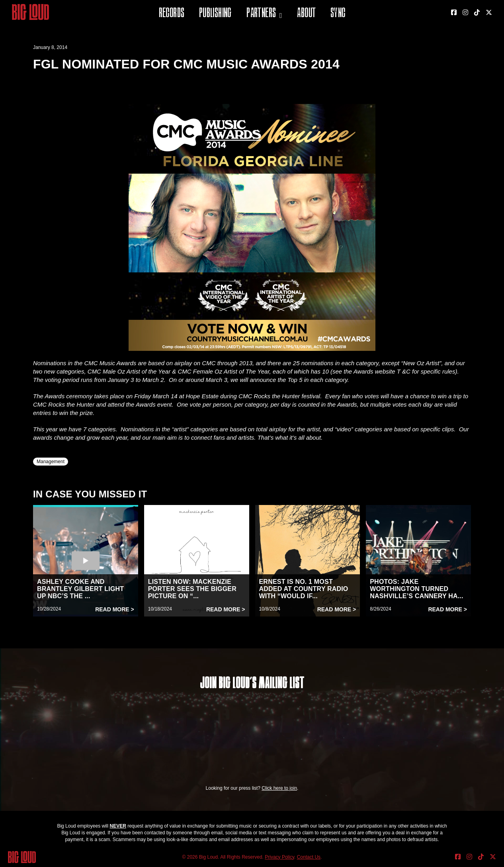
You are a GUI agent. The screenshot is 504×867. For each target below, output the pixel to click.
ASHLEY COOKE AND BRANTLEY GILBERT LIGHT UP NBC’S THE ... (80, 589)
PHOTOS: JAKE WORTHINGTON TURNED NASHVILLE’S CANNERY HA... (416, 589)
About (306, 14)
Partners (261, 14)
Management (51, 462)
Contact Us (309, 857)
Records (172, 14)
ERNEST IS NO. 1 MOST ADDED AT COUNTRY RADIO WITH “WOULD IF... (304, 589)
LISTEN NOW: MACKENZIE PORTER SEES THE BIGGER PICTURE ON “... (192, 589)
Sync (338, 14)
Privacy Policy (279, 857)
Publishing (215, 14)
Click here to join (279, 788)
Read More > (115, 609)
